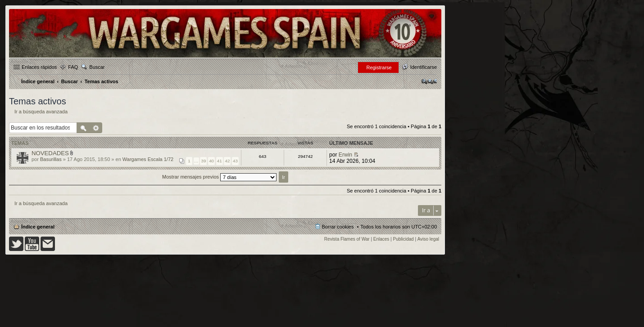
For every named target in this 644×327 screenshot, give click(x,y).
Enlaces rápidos (39, 67)
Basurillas (51, 159)
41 (220, 161)
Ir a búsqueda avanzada (41, 112)
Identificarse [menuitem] (424, 67)
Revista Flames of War (347, 239)
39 (203, 161)
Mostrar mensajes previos (219, 177)
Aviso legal (428, 239)
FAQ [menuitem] (73, 67)
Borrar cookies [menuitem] (338, 227)
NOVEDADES (50, 153)
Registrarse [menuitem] (379, 67)
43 (235, 161)
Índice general (38, 227)
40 (211, 161)
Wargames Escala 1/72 (148, 159)
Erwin (345, 155)
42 (227, 161)
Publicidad (404, 239)
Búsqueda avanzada (96, 128)
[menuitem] (429, 81)
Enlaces (381, 239)
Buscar (97, 67)
